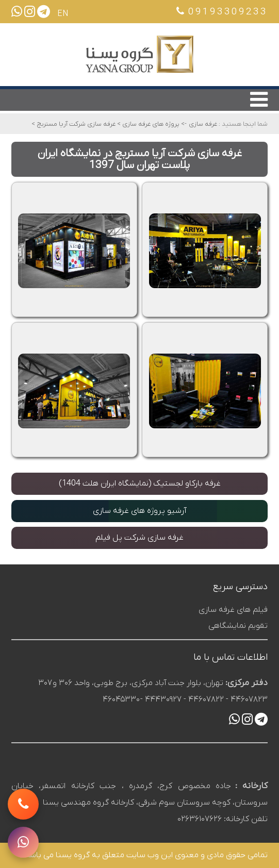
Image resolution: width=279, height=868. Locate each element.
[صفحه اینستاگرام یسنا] (30, 14)
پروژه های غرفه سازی (150, 124)
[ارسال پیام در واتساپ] (17, 14)
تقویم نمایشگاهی (238, 626)
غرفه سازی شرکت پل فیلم (139, 538)
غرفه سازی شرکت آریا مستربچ (75, 124)
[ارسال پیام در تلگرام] (44, 14)
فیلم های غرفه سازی (233, 610)
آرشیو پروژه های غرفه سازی (139, 511)
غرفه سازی (203, 124)
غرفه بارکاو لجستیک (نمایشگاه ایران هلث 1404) (140, 483)
